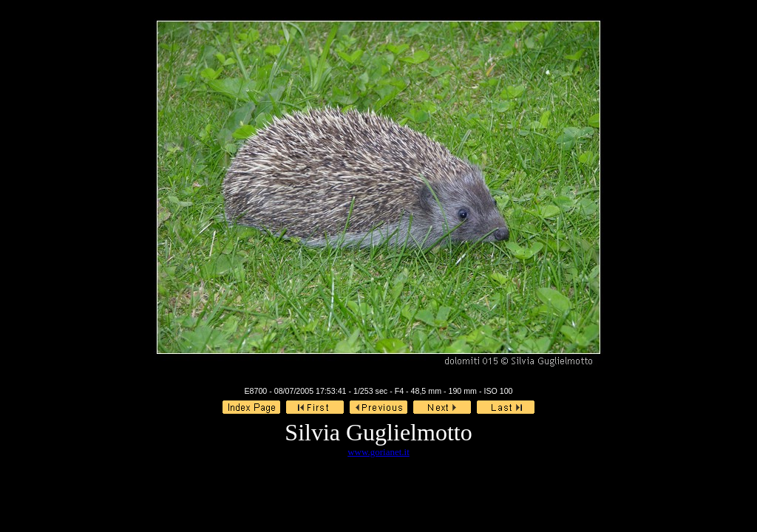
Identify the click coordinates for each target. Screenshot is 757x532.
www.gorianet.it (378, 452)
